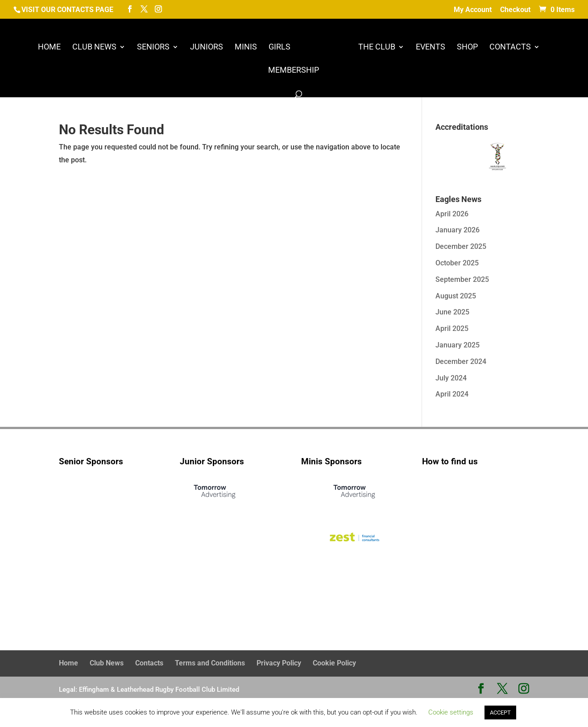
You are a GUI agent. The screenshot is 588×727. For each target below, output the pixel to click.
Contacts (510, 48)
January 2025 (458, 345)
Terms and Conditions (210, 663)
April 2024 (452, 394)
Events (431, 48)
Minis (246, 48)
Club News (94, 48)
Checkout (515, 10)
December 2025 (461, 246)
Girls (280, 48)
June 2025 (452, 312)
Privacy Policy (279, 663)
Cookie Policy (334, 663)
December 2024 (461, 361)
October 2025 (457, 263)
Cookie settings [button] (451, 712)
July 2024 (451, 378)
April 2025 (452, 328)
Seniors (153, 48)
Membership (294, 71)
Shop (467, 48)
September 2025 (462, 279)
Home (49, 48)
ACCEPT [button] (500, 713)
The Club (377, 48)
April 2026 (452, 214)
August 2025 (456, 296)
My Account (473, 10)
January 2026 (458, 230)
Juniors (207, 48)
